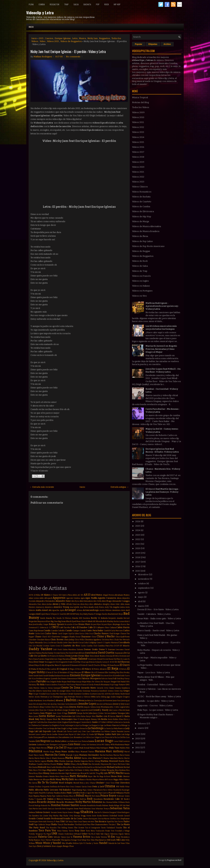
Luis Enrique (51, 745)
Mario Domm (125, 755)
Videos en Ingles (140, 281)
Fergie (114, 682)
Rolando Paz (46, 806)
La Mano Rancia (111, 725)
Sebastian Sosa (89, 809)
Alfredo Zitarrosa (73, 604)
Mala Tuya (114, 748)
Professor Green (123, 796)
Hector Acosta (34, 697)
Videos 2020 (138, 167)
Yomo (123, 843)
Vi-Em (111, 837)
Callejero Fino (103, 627)
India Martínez (35, 701)
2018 (138, 557)
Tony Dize (80, 831)
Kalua (83, 716)
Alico (91, 604)
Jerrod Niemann (106, 704)
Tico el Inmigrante (93, 828)
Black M (84, 621)
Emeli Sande (33, 676)
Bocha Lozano (119, 621)
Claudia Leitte (62, 643)
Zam (30, 846)
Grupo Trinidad (39, 694)
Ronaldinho (91, 806)
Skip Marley (54, 816)
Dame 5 (103, 649)
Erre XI (112, 676)
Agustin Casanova (107, 598)
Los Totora (83, 741)
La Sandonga (96, 728)
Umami (61, 834)
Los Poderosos (72, 741)
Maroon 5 (98, 758)
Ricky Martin (83, 802)
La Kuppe (93, 725)
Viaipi (118, 837)
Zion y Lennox (44, 846)
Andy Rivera (99, 607)
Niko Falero (124, 779)
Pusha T (32, 799)
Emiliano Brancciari (62, 676)
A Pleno (69, 595)
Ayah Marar (46, 614)
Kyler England (63, 722)
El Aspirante (64, 665)
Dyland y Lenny (101, 662)
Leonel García (46, 734)
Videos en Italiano (141, 286)
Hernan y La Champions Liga (54, 697)
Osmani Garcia (81, 787)
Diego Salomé (79, 659)
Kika (42, 722)
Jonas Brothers (56, 710)
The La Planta (123, 824)
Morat (83, 773)
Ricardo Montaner (66, 802)
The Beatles (69, 824)
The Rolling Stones (65, 828)
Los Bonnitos (76, 737)
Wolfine (76, 843)
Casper (65, 634)
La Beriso (117, 722)
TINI (62, 821)
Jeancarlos (74, 704)
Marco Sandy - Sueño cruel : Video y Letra (158, 630)
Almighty (106, 604)
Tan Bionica (100, 821)
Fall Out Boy (119, 679)
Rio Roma (107, 802)
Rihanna (97, 802)
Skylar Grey (68, 816)
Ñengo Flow (68, 846)
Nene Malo (117, 776)
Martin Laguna (41, 761)
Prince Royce (108, 796)
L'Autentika (85, 722)
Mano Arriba (68, 751)
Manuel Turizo (87, 752)
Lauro (38, 734)
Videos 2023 (138, 182)
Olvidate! (100, 783)
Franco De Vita (64, 685)
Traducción (100, 831)
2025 (138, 526)
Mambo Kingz (49, 752)
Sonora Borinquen (90, 819)
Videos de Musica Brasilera (146, 231)
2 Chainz (55, 595)
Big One (54, 621)
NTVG (112, 773)
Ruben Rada (108, 805)
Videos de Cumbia (141, 206)
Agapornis (59, 598)
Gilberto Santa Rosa (43, 691)
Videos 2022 (138, 177)
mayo (141, 597)
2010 (138, 752)
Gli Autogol (61, 691)
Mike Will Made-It (77, 770)
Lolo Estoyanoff (36, 737)
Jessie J (127, 704)
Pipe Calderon (57, 796)
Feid (69, 682)
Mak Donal (84, 748)
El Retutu (123, 669)
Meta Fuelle (51, 767)
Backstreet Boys (115, 614)
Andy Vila (109, 607)
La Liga (100, 725)
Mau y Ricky (76, 764)
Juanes (72, 713)
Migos (44, 770)
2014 (138, 734)
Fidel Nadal (121, 682)
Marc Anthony (115, 751)
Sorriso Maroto (104, 819)
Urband (77, 834)
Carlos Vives (51, 633)
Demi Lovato (71, 656)
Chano (38, 637)
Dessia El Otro (113, 656)
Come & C (100, 643)
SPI (121, 806)
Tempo (48, 825)
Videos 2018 (138, 157)
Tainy (71, 822)
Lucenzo (126, 741)
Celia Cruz (89, 634)
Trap (66, 4)
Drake (70, 662)
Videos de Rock (140, 261)
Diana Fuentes (39, 659)
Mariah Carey (72, 755)
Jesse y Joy (118, 704)
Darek (71, 653)
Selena (32, 812)
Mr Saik (90, 773)
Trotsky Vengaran (36, 834)
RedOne (83, 799)
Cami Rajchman (36, 631)
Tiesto (103, 828)
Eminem (75, 675)
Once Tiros (110, 783)
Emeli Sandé (43, 676)
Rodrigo (38, 806)
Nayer (90, 776)
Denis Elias (84, 656)
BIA (65, 614)
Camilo (69, 630)
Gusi (48, 694)
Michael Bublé (101, 767)
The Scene (79, 828)
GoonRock (103, 691)
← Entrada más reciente (42, 487)
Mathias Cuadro (36, 764)
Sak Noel (126, 806)
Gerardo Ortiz (103, 688)
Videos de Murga (141, 221)
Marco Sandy (39, 755)
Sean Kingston (68, 809)
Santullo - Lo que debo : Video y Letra (156, 701)
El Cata (89, 665)
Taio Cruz (78, 822)
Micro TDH (37, 770)
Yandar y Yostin (92, 843)
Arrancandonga (91, 610)
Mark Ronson (58, 758)
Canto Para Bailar (95, 630)
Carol (60, 634)
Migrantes (52, 770)
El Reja (113, 669)
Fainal (110, 679)
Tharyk (60, 825)
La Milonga (123, 725)
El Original (62, 669)
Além (122, 604)
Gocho (79, 691)
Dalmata (80, 650)
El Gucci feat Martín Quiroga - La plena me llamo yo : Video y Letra (162, 492)
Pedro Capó (86, 793)
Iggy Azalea (111, 697)
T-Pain (57, 822)
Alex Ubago (107, 601)
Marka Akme (73, 758)
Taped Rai (110, 822)
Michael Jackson (115, 767)
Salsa (76, 4)
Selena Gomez (43, 812)
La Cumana (43, 725)
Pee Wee (95, 793)
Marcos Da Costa (55, 755)
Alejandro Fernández (46, 601)
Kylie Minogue (74, 722)
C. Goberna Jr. (43, 628)
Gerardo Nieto (89, 688)
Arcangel (70, 610)
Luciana (32, 744)
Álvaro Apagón (57, 846)
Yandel (103, 843)
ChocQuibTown (123, 637)
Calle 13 (92, 627)
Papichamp (77, 790)
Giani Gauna (115, 688)
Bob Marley (108, 621)
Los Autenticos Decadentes (57, 737)
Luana (91, 741)
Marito (37, 758)
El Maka (32, 669)
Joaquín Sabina (90, 707)
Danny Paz (64, 653)
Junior (36, 716)
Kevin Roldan (113, 719)
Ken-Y (76, 719)
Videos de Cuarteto (142, 202)
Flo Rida (41, 684)
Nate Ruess (65, 776)
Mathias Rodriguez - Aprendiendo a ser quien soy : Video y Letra (162, 306)
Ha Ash (111, 694)
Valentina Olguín (117, 834)
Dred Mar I (77, 662)
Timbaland (111, 828)
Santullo (58, 809)
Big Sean (62, 621)
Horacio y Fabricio (83, 697)
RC (45, 799)
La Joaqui (69, 725)
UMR (54, 834)
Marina (116, 755)
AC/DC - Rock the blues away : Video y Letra (159, 696)
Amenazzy (40, 607)
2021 (138, 544)
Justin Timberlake (64, 716)
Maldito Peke (125, 748)
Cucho (83, 646)
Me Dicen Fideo (124, 764)
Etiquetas (153, 44)
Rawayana (68, 799)
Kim (46, 722)
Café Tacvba (65, 627)
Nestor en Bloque (42, 779)
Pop (98, 4)
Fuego (116, 685)
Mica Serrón (78, 767)
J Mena (80, 700)
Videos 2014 (138, 137)
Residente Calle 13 (113, 799)
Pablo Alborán (36, 790)
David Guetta (106, 653)
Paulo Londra (73, 793)
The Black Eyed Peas (83, 825)
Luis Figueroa (63, 745)
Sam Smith (43, 809)
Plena (31, 4)
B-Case (60, 614)
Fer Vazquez (105, 682)
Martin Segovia (81, 761)
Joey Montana (103, 707)
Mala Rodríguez (102, 748)
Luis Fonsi (74, 744)
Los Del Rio (121, 737)
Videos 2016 (138, 147)
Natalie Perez (55, 776)
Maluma (36, 751)
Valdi (98, 834)
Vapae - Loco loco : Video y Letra (154, 673)
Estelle (117, 676)
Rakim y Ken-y (55, 799)
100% (31, 595)
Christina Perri (108, 640)
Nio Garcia (33, 783)
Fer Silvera (96, 682)
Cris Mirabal (37, 646)
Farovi (34, 682)
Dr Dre (56, 662)
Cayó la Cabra (73, 634)
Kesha (104, 719)
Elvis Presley (125, 673)
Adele (42, 598)
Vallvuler (57, 837)
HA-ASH (105, 694)
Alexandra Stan (35, 604)
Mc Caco (113, 764)
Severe (70, 812)
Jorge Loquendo (82, 710)
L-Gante (94, 722)
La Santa (107, 729)
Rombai (56, 805)
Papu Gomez (88, 790)
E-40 (110, 662)
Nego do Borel (105, 776)
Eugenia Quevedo (51, 679)
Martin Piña (53, 761)
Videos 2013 (138, 132)
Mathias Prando (50, 764)
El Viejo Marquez (75, 673)
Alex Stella (97, 601)
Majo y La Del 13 (57, 748)
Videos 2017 (138, 152)
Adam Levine (34, 598)
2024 (138, 530)
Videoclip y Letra (40, 12)
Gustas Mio (55, 694)
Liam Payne (69, 734)
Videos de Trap (140, 271)
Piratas (66, 796)
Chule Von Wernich (122, 640)
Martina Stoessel (109, 761)
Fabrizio (104, 679)
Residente (98, 799)
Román (83, 805)
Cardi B (107, 631)
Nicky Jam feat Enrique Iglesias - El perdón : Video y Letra (68, 51)
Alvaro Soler (115, 604)
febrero (142, 724)
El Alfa (42, 665)
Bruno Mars (84, 624)
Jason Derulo (34, 704)
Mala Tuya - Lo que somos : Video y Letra (158, 710)
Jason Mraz (43, 704)
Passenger (126, 790)
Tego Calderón (40, 825)
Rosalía (99, 806)
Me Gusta (33, 767)
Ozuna (110, 786)
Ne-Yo (96, 776)
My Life (104, 773)
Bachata (87, 4)
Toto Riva (90, 831)
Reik (90, 799)
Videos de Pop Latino (142, 241)
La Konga (84, 725)
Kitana (50, 722)
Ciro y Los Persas (50, 643)
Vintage (74, 840)
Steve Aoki (42, 822)
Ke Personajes (65, 719)
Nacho (120, 773)
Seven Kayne (62, 812)
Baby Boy (79, 614)
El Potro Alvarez (99, 669)
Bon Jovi (32, 624)
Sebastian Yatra (120, 808)
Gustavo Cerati (66, 694)
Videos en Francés (141, 276)
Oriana (31, 787)
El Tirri (55, 673)
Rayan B (76, 799)
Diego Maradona (64, 659)
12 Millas (37, 595)
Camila (47, 630)
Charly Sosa (74, 637)
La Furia (61, 725)
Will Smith (111, 840)
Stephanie (125, 819)
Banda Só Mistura (64, 618)
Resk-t (127, 799)
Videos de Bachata (141, 197)
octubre (142, 584)
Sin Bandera (34, 816)
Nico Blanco (80, 779)
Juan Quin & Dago (60, 713)
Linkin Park (110, 734)
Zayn (35, 846)
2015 (41, 38)
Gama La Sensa (46, 688)
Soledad (113, 816)
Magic (34, 748)
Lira (119, 734)
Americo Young (61, 607)
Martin (121, 758)
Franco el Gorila (87, 685)
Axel (38, 614)
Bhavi (48, 621)
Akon (119, 598)
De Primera (52, 656)
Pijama (36, 796)
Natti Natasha (79, 776)
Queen (39, 799)
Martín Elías (124, 761)
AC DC (81, 595)
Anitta (38, 610)
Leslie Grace (58, 734)
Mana (58, 751)
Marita (31, 758)
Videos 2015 (53, 41)
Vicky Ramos (35, 840)
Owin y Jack (98, 786)
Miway (46, 773)
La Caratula (125, 722)
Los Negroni (43, 741)
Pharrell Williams (116, 793)
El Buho (82, 665)
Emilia (51, 676)
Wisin (39, 843)
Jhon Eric (55, 707)
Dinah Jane (92, 659)
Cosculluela (124, 642)
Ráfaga (117, 806)
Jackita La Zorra (92, 701)
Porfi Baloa (96, 796)
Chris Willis (79, 640)
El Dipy (104, 665)
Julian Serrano (105, 713)
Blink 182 (92, 621)
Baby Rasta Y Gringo (93, 614)
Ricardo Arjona (46, 802)
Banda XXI (77, 618)
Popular (139, 44)
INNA (93, 697)
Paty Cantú (34, 793)
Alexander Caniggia (121, 601)
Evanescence (72, 679)
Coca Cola (83, 643)
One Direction (122, 783)
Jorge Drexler (69, 710)
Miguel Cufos (64, 770)
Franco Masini (75, 685)
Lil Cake (77, 734)
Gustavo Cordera (81, 694)
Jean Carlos (66, 704)
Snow (94, 816)
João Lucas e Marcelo (117, 710)
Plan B (88, 796)
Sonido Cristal (36, 818)
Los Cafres (87, 737)
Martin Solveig (94, 761)
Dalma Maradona (69, 650)
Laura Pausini (117, 731)
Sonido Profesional (53, 818)
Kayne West (52, 719)
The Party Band (37, 828)
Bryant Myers (107, 624)
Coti (30, 646)
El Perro (78, 669)
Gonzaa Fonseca (91, 691)
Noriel (76, 783)
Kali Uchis (76, 716)
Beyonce (42, 621)
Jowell (91, 710)
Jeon (98, 704)
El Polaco (87, 669)
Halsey (117, 694)
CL (50, 628)
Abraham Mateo (122, 595)
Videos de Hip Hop (142, 217)
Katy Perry (40, 719)
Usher (84, 834)
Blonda (99, 621)
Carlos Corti (40, 634)
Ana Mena (84, 607)
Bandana (87, 618)
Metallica (59, 767)
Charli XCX (46, 637)
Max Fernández (94, 764)
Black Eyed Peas (73, 621)
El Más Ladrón (51, 669)
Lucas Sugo (104, 741)
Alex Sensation (86, 601)
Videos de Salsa (140, 266)
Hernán (71, 697)
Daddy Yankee (41, 649)
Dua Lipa (85, 662)
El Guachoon (113, 665)
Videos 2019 (138, 162)
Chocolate (32, 640)
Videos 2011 (138, 122)
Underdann (69, 834)
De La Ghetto (41, 656)
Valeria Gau (45, 837)
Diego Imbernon (51, 659)
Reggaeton (54, 4)
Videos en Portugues (142, 291)
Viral (79, 840)
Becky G (95, 618)
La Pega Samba (72, 729)
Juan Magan (46, 713)
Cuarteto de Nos (71, 646)
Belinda (104, 618)
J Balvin (70, 700)
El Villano (86, 672)
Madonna (119, 745)
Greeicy (111, 691)
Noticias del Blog (140, 102)
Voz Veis (91, 840)
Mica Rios (68, 767)
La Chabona (33, 725)
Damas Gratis (91, 649)
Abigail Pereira (109, 595)
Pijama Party (46, 796)
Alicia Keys (84, 604)
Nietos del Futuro (106, 780)
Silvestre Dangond (109, 812)
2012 (138, 743)
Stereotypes (33, 822)
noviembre (144, 579)
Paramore (98, 790)
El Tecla (48, 673)
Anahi (91, 607)
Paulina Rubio (60, 793)
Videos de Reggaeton (71, 41)
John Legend (121, 707)
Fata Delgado (51, 682)
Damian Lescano (116, 649)
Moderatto (54, 773)
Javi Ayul (51, 704)
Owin (89, 787)
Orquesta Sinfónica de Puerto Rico (56, 787)
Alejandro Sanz (63, 601)
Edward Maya (34, 665)
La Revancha (83, 729)
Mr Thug (96, 773)
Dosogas (49, 662)
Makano (93, 748)
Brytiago (117, 624)
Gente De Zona (71, 688)
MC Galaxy (106, 745)
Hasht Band (125, 694)
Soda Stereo (103, 816)
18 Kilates (46, 595)
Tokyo (59, 831)
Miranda (110, 770)
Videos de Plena (140, 236)
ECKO (115, 662)
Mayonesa (105, 764)
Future (122, 685)
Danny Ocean (54, 653)
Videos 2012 (138, 127)
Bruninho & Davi (71, 624)
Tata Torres (119, 822)
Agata (83, 598)
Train (108, 831)
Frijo (112, 685)
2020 (138, 548)
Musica (82, 38)
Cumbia (42, 4)
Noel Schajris (66, 783)
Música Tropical (140, 97)
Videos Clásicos (140, 187)
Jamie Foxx (117, 701)
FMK (79, 679)
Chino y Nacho (106, 636)
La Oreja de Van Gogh (56, 728)
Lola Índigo (125, 734)
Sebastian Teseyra (103, 809)
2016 (138, 566)
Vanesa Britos (82, 837)
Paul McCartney (46, 793)
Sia (96, 812)
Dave (83, 653)
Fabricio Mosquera (91, 678)
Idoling (104, 697)
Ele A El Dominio (98, 673)
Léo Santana (91, 745)
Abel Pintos (97, 595)
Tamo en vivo (88, 822)
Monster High (64, 773)
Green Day (118, 691)
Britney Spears (57, 624)
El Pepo (71, 669)
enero (141, 728)
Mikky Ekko (89, 770)
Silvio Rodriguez (123, 812)
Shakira (87, 812)
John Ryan (39, 710)
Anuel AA (47, 610)
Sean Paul (78, 809)
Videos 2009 (138, 112)
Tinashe (119, 828)
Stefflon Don (115, 819)
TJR (67, 822)
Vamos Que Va (67, 837)
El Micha (41, 669)
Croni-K (59, 646)
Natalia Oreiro (42, 776)
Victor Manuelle (53, 840)
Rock (107, 4)
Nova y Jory (84, 783)
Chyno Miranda (36, 643)
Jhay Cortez (46, 707)
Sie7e (100, 812)
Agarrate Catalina (73, 598)
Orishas (38, 787)
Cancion (49, 38)
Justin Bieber (47, 716)
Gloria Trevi (70, 691)
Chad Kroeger (114, 634)
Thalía (54, 824)
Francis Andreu (51, 685)
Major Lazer (73, 748)
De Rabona (61, 656)
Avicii (123, 610)
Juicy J (96, 713)
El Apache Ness (52, 665)
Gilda (54, 691)
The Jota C (112, 825)
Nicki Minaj (55, 779)
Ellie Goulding (110, 673)
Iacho (98, 697)
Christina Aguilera (93, 640)
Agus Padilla (91, 598)
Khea (121, 719)
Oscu (72, 787)
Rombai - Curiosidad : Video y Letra (155, 684)
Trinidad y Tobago (122, 831)
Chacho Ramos (101, 633)
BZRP (73, 614)
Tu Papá (47, 834)
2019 (138, 553)
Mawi (85, 764)
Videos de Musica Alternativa (147, 226)
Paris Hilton (108, 790)
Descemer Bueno (98, 656)
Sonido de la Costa (73, 818)
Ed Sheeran (124, 662)
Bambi (43, 618)
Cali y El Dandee (79, 627)
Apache (56, 610)
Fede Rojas (62, 682)
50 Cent (62, 595)
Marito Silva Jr (46, 758)
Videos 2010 (138, 117)
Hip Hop (117, 4)
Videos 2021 (138, 172)
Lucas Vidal (118, 741)
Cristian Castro (49, 646)
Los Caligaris (96, 737)
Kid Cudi (37, 722)
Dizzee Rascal (108, 659)
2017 (138, 562)
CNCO (55, 627)
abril (140, 601)
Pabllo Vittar (125, 787)
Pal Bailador (65, 790)
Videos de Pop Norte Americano (148, 246)
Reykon (33, 802)
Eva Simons (62, 679)
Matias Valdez (64, 764)
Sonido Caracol (124, 816)
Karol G (120, 716)
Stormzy (50, 822)
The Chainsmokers (99, 824)
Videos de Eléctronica (143, 211)
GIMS (127, 685)
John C (112, 707)
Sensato (54, 812)
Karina (113, 716)
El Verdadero (63, 673)
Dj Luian (124, 659)
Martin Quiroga (66, 761)
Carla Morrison (117, 631)
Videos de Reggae (141, 251)
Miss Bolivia (120, 770)
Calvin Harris (123, 627)
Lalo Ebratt (57, 731)
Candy (83, 631)
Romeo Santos (70, 805)
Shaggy (77, 812)
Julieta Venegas (118, 713)
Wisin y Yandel (52, 843)
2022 (138, 539)
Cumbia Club (92, 646)
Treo (113, 831)
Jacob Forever (106, 701)
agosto (142, 593)
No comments (73, 57)
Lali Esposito (45, 731)
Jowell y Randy (101, 710)
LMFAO (110, 722)
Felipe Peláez (87, 682)
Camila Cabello (58, 631)
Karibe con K (103, 716)
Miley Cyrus (100, 770)
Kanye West (91, 716)
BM (68, 614)
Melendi (42, 767)
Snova (89, 816)
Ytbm (127, 843)
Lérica (99, 745)
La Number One (40, 729)
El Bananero (74, 665)
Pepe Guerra (103, 793)
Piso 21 (72, 796)
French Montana (102, 685)
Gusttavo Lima (95, 694)
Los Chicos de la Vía (109, 737)
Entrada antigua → (120, 487)
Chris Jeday (69, 640)
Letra (75, 38)
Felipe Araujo (76, 682)
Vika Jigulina (66, 840)
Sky (61, 816)
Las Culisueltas (94, 731)
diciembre (143, 574)
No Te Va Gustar (48, 783)
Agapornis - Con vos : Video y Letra (155, 706)
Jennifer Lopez (87, 704)
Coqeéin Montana (111, 643)
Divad (100, 659)
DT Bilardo (125, 646)
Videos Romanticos (142, 192)
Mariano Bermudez (89, 755)
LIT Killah (102, 722)
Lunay (83, 745)
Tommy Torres (68, 831)
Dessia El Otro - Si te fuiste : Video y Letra (158, 609)
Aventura (116, 610)
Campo (76, 631)
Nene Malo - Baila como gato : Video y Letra (159, 618)
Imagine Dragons (123, 697)
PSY (118, 787)
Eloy (118, 673)
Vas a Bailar (96, 837)
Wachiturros (101, 840)
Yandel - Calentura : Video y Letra (154, 614)
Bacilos (105, 614)
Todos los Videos (141, 107)
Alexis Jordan (47, 604)
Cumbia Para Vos (106, 646)
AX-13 (87, 595)
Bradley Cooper (43, 624)
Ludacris (41, 745)
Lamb (75, 731)
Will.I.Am (121, 840)
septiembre (144, 588)
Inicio (31, 27)
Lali (36, 731)
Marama (100, 751)
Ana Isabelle (75, 607)
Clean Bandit (73, 643)
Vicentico (125, 837)
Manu (78, 752)
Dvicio (92, 662)
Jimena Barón (76, 707)
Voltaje (84, 840)
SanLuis (51, 809)
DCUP (117, 646)
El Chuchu (96, 665)
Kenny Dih (96, 719)
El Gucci (125, 665)
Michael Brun (89, 767)
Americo (49, 607)
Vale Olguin (105, 834)
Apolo (62, 610)
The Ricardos (51, 828)
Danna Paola (41, 653)
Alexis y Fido (59, 604)
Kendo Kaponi (85, 719)
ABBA (75, 595)
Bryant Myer (96, 624)
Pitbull (80, 796)
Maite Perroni (42, 748)
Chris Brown (57, 640)
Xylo (81, 843)
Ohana (92, 783)
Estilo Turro (125, 676)
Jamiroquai (125, 701)
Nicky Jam (93, 38)
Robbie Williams (119, 802)
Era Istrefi (105, 676)
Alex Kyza (75, 601)
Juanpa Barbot (83, 713)
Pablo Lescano (51, 790)
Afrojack (48, 598)
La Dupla (53, 725)
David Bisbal (91, 653)
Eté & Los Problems (36, 679)
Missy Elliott (38, 773)
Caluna (113, 627)
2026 (138, 521)
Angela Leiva (119, 607)
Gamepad (57, 688)
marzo (142, 606)
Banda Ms (51, 618)
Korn (55, 722)
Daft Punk (58, 650)
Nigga (116, 779)
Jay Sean (58, 704)
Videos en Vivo (139, 296)
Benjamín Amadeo (116, 618)
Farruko (41, 681)
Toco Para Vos (47, 830)
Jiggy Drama (64, 707)
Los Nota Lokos (59, 741)
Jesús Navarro (34, 707)
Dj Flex (117, 659)
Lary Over (82, 731)
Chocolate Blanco (43, 640)
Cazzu (82, 634)
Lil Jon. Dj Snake (87, 734)
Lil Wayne (99, 734)
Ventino (104, 837)
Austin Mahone (106, 610)
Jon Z (46, 710)
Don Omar (39, 662)
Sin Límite (44, 816)
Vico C (43, 840)
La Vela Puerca (118, 728)
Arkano (79, 610)
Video (43, 41)
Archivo (167, 44)
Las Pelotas (106, 731)
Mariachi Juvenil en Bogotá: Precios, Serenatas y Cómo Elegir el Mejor (161, 349)
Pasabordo (117, 790)
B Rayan (54, 614)
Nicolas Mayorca (93, 780)
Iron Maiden (48, 701)
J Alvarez (59, 700)
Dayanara (119, 653)
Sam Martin (33, 809)
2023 (138, 535)
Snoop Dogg (80, 816)
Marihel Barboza (106, 755)
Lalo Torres (68, 731)
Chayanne (86, 637)
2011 (138, 748)
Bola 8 (127, 621)
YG (84, 843)
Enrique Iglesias (63, 38)
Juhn (91, 713)
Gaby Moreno (34, 688)
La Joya (76, 725)
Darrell (77, 653)
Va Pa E (92, 834)
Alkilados (98, 604)
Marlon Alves (87, 758)
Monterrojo (75, 773)
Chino (94, 637)
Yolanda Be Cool (114, 843)
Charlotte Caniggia (60, 637)
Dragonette (63, 662)
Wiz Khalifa (67, 843)
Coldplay (92, 643)
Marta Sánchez (110, 758)
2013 (138, 739)
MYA (113, 745)
